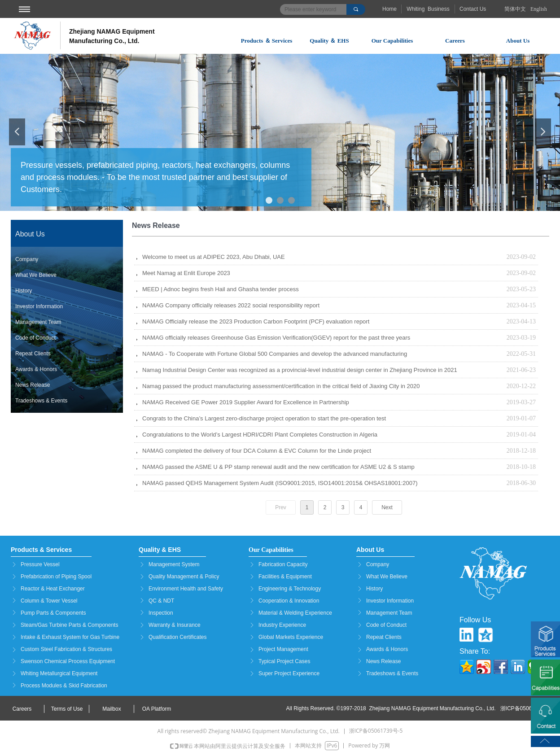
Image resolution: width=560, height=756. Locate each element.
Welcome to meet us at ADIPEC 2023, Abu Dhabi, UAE (214, 257)
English (539, 9)
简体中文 (515, 9)
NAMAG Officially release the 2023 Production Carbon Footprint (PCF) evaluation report (256, 321)
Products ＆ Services (267, 41)
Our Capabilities (392, 41)
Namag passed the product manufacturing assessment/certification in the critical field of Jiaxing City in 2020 (281, 386)
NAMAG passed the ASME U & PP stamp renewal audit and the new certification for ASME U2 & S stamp (278, 467)
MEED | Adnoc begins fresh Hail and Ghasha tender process (221, 289)
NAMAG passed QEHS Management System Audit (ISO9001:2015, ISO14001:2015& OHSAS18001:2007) (280, 483)
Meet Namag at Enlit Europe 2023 (186, 273)
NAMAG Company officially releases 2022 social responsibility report (231, 305)
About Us (518, 41)
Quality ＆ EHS (329, 41)
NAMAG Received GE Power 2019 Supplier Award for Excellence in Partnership (246, 402)
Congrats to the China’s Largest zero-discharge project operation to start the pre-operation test (264, 418)
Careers (455, 41)
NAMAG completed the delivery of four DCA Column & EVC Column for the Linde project (257, 451)
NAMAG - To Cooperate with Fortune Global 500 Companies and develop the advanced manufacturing (275, 354)
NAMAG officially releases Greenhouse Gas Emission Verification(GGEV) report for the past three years (276, 338)
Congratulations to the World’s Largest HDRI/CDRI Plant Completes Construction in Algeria (260, 435)
